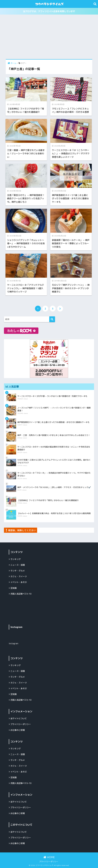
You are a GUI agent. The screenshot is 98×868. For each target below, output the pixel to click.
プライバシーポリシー (21, 724)
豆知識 (14, 588)
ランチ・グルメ (18, 571)
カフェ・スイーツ (19, 576)
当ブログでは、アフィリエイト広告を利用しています (49, 11)
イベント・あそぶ (19, 582)
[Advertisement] (49, 37)
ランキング (16, 559)
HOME (49, 857)
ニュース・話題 (18, 565)
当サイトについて (19, 718)
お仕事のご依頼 (18, 730)
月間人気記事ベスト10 (21, 594)
